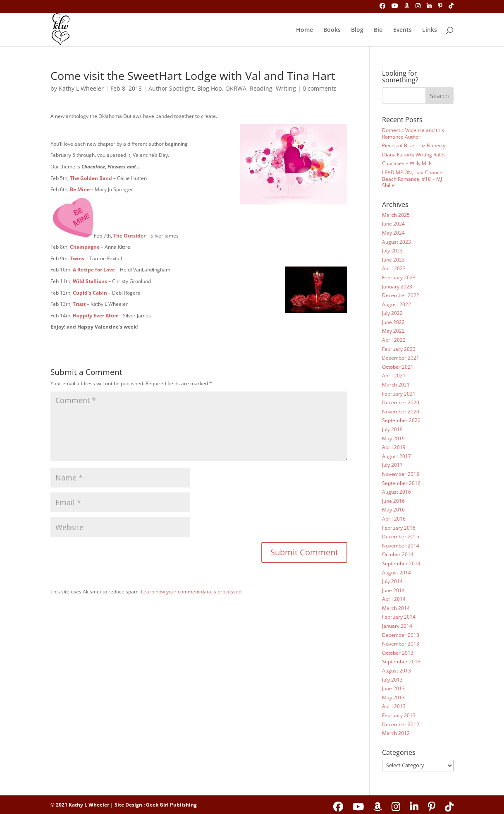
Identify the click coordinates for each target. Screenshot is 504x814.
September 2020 (401, 420)
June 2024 (393, 224)
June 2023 (393, 260)
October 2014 (398, 554)
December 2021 (401, 358)
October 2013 (398, 653)
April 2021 (394, 376)
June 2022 (393, 322)
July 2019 (392, 429)
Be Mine (80, 189)
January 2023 (397, 287)
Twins (77, 258)
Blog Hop (210, 88)
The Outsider (129, 236)
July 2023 (392, 251)
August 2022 (397, 304)
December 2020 (401, 402)
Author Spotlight (171, 88)
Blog (357, 30)
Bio (378, 30)
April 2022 (394, 340)
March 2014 (396, 608)
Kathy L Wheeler (81, 88)
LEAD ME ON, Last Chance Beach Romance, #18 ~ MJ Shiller (412, 179)
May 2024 (393, 233)
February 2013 (399, 715)
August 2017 (397, 456)
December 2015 (401, 537)
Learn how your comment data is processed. (192, 592)
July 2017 (392, 465)
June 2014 (393, 590)
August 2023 (397, 242)
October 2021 (398, 367)
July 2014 (392, 581)
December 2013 (401, 635)
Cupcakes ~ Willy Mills (407, 163)
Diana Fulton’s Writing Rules (414, 155)
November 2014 (401, 546)
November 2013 (401, 644)
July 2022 (392, 313)
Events (402, 30)
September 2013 (401, 662)
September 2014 (401, 563)
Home (305, 30)
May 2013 (393, 698)
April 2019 (394, 447)
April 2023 (394, 268)
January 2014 (397, 626)
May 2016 (393, 510)
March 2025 (396, 215)
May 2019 (393, 438)
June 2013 (393, 688)
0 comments (320, 88)
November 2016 (401, 474)
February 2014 (399, 617)
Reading (261, 88)
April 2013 (394, 706)
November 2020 (401, 412)
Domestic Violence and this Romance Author (413, 133)
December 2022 (401, 295)
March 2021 (396, 385)
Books (332, 30)
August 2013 (397, 671)
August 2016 (397, 492)
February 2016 (399, 528)
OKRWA (236, 88)
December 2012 (401, 724)
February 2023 (399, 277)
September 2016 (401, 483)
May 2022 (393, 331)
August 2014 (397, 573)
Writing (286, 88)
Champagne (85, 247)
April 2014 (394, 599)
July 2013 (392, 680)
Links (430, 30)
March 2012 (396, 733)
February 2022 (399, 349)
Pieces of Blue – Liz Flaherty (414, 145)
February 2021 (399, 394)
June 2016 (393, 501)
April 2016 (394, 519)
